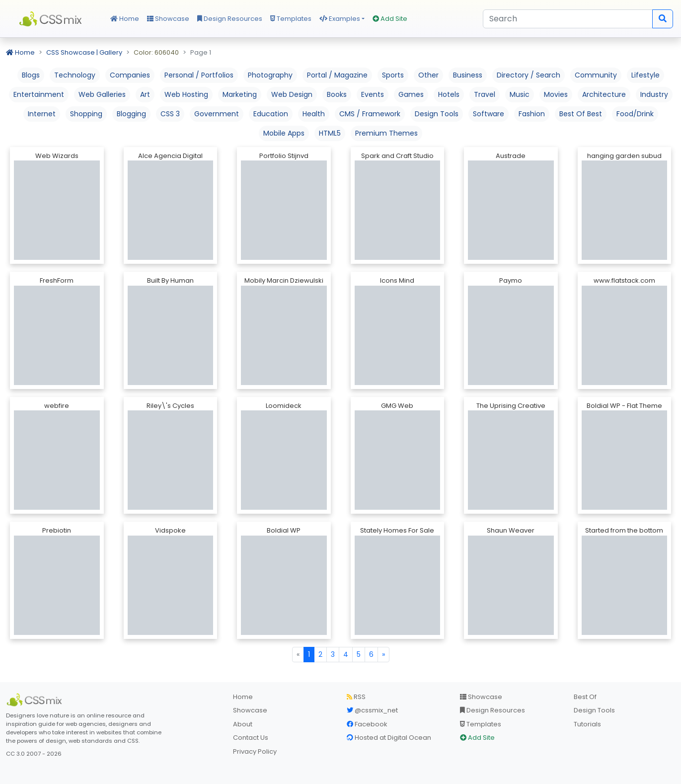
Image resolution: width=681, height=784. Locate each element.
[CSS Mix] (36, 700)
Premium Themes (386, 133)
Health (314, 114)
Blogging (131, 114)
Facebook (367, 724)
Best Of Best (581, 114)
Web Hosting (186, 94)
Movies (556, 94)
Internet (42, 114)
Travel (485, 94)
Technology (75, 75)
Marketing (240, 94)
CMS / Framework (370, 114)
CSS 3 (170, 114)
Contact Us (251, 738)
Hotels (449, 94)
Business (468, 75)
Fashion (532, 114)
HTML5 (330, 133)
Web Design (292, 94)
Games (411, 94)
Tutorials (587, 724)
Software (489, 114)
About (243, 724)
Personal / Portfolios (199, 75)
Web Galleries (102, 94)
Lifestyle (645, 75)
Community (596, 75)
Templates (291, 19)
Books (337, 94)
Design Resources (230, 19)
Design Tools (437, 114)
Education (271, 114)
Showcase (168, 19)
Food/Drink (635, 114)
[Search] (568, 19)
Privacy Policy (255, 751)
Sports (393, 75)
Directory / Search (529, 75)
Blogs (31, 75)
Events (373, 94)
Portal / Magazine (337, 75)
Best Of (585, 697)
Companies (130, 75)
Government (217, 114)
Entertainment (39, 94)
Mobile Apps (284, 133)
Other (428, 75)
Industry (654, 94)
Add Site (390, 19)
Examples (340, 19)
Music (520, 94)
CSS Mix (52, 19)
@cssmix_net (372, 710)
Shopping (86, 114)
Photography (270, 75)
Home (125, 19)
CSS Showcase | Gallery (84, 52)
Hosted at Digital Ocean (389, 738)
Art (145, 94)
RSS (356, 697)
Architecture (604, 94)
